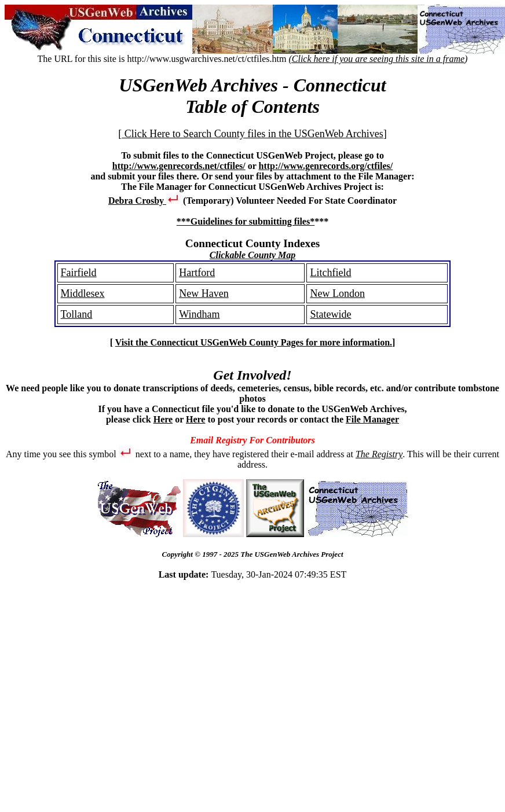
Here (163, 419)
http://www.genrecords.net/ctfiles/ (179, 166)
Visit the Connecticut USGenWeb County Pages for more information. (254, 342)
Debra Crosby (144, 201)
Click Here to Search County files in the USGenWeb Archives (252, 134)
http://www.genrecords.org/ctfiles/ (326, 166)
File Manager (372, 419)
